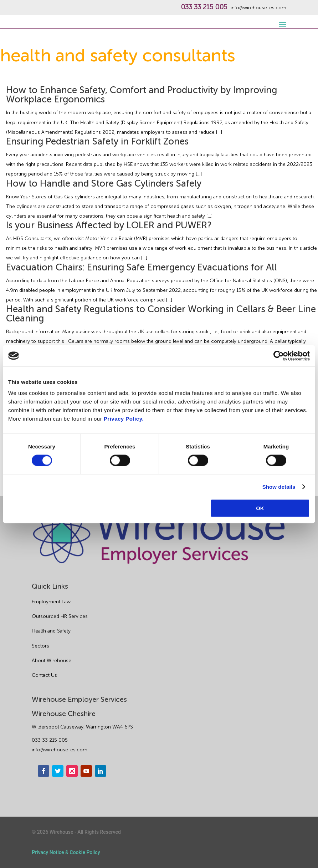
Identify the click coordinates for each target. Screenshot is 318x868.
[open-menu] (282, 21)
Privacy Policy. (124, 419)
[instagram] (72, 771)
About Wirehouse (52, 661)
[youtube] (86, 771)
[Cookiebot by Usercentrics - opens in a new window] (279, 356)
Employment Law (51, 602)
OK (260, 508)
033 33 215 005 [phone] (50, 740)
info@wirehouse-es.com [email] (60, 750)
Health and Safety (51, 631)
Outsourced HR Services (60, 616)
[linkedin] (101, 771)
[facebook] (43, 771)
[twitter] (58, 771)
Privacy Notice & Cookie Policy (66, 852)
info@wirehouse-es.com (258, 8)
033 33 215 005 (204, 7)
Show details (279, 486)
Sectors (40, 646)
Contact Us (44, 675)
